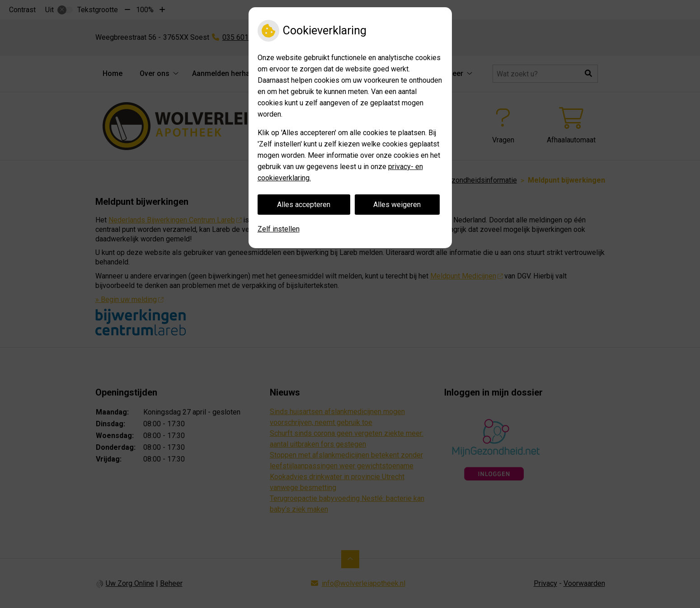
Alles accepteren (304, 205)
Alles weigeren (397, 205)
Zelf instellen (279, 229)
